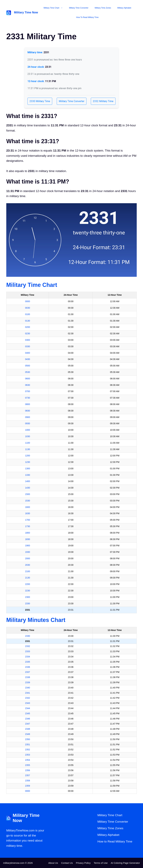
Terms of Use (101, 863)
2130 (28, 578)
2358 (28, 781)
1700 (28, 520)
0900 (28, 417)
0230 (28, 333)
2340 (28, 688)
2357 (28, 775)
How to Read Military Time (87, 17)
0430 (28, 359)
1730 (28, 526)
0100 (28, 314)
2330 (28, 604)
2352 (28, 750)
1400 (28, 481)
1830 (28, 539)
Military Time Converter (79, 8)
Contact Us (67, 863)
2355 (28, 765)
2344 (28, 708)
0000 (28, 301)
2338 (28, 677)
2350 (28, 739)
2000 (28, 558)
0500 (28, 366)
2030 (28, 565)
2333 (28, 651)
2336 (28, 667)
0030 (28, 308)
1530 (28, 501)
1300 (28, 468)
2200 (28, 584)
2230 (28, 591)
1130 (28, 449)
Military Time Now (26, 12)
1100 (28, 443)
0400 (28, 353)
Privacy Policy (83, 863)
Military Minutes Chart (36, 620)
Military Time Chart (55, 8)
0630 (28, 385)
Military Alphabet (124, 8)
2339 (28, 682)
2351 (28, 744)
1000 (28, 430)
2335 (28, 662)
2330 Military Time (40, 101)
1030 (28, 436)
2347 (28, 724)
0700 (28, 391)
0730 (28, 398)
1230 (28, 462)
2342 (28, 698)
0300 (28, 340)
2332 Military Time (103, 101)
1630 (28, 513)
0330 (28, 346)
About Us (53, 863)
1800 (28, 533)
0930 (28, 423)
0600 (28, 379)
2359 (28, 786)
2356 (28, 770)
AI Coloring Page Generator (125, 863)
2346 (28, 719)
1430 (28, 488)
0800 (28, 404)
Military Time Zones (103, 8)
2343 (28, 703)
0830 (28, 411)
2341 (28, 693)
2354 (28, 760)
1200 (28, 456)
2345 (28, 713)
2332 (28, 646)
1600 (28, 507)
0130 (28, 321)
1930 (28, 552)
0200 (28, 327)
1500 (28, 494)
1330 (28, 475)
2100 (28, 571)
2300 (28, 597)
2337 (28, 672)
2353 (28, 755)
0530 (28, 372)
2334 (28, 657)
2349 (28, 734)
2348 (28, 729)
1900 (28, 546)
